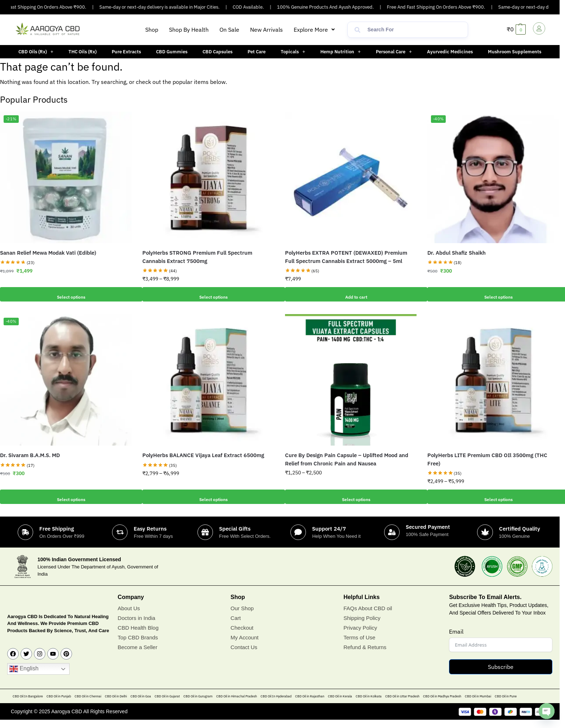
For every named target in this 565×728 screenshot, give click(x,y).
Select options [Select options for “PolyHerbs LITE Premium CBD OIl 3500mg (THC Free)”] (493, 497)
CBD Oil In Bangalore (28, 704)
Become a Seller (138, 655)
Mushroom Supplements (515, 52)
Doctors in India (137, 626)
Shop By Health (189, 30)
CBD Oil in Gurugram (198, 704)
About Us (129, 616)
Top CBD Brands (138, 645)
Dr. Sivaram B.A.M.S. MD (30, 455)
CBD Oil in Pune (506, 704)
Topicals (293, 52)
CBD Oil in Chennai (88, 704)
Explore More (314, 30)
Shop (152, 30)
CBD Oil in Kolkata (369, 704)
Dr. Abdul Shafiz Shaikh (457, 253)
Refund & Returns (365, 655)
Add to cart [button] (351, 294)
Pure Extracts (126, 52)
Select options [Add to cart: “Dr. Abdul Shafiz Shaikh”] (493, 294)
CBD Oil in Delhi (116, 704)
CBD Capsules (217, 52)
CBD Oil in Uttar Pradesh (402, 704)
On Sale (229, 30)
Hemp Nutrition (341, 52)
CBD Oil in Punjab (59, 704)
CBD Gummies (172, 52)
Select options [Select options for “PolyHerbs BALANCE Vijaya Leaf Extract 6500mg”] (208, 497)
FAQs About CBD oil (368, 616)
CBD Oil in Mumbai (478, 704)
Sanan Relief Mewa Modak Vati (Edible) (48, 253)
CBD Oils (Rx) (36, 52)
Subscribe (501, 675)
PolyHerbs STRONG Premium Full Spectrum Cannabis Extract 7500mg (197, 257)
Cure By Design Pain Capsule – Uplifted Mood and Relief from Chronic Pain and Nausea (347, 459)
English (24, 677)
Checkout (242, 636)
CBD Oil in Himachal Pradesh (237, 704)
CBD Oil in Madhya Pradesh (442, 704)
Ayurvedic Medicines (450, 52)
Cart (236, 626)
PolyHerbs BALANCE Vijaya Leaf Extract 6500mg (203, 455)
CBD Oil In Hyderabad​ (276, 704)
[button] (314, 30)
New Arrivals (266, 30)
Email (456, 640)
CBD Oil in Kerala (340, 704)
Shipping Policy (362, 626)
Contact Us (244, 655)
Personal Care (394, 52)
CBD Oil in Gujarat (167, 704)
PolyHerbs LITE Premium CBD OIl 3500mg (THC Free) (487, 459)
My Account (245, 645)
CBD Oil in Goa (141, 704)
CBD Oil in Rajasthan (310, 704)
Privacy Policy (360, 636)
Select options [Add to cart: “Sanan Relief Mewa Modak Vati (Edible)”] (66, 294)
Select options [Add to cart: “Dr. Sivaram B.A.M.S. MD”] (66, 497)
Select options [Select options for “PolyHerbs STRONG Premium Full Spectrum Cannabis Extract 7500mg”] (208, 294)
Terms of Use (359, 645)
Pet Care (257, 52)
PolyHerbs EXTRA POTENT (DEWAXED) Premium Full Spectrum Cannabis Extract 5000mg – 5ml (346, 257)
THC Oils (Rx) (83, 52)
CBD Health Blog (138, 636)
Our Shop (242, 616)
